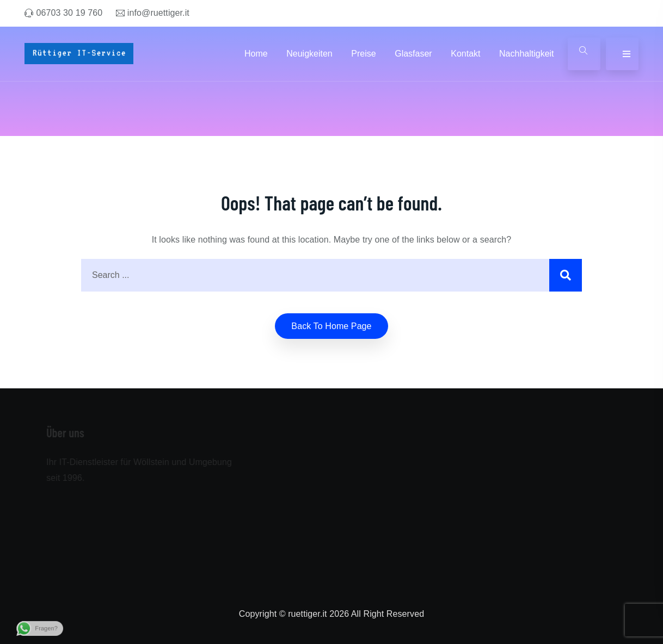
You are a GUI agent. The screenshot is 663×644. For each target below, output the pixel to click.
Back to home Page (331, 326)
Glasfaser (413, 54)
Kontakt (465, 54)
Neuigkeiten (309, 54)
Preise (363, 54)
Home (256, 54)
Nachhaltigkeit (527, 54)
